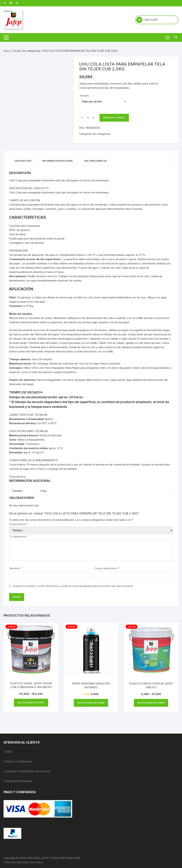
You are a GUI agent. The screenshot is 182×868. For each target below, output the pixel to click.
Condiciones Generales (18, 781)
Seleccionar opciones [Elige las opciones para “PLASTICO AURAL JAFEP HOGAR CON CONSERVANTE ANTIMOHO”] (31, 703)
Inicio (7, 51)
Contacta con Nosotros (18, 761)
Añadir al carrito (114, 118)
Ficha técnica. (18, 477)
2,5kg (43, 491)
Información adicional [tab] (58, 161)
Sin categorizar (31, 51)
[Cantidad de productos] (88, 118)
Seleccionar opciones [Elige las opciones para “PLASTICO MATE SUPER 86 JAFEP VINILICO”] (151, 703)
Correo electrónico (107, 568)
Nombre (16, 568)
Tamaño (84, 96)
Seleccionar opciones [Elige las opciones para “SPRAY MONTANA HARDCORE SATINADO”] (91, 703)
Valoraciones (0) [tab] (96, 161)
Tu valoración (19, 536)
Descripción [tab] (23, 161)
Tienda (16, 51)
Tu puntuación (19, 524)
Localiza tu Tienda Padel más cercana (27, 771)
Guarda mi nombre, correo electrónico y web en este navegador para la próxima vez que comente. (73, 586)
